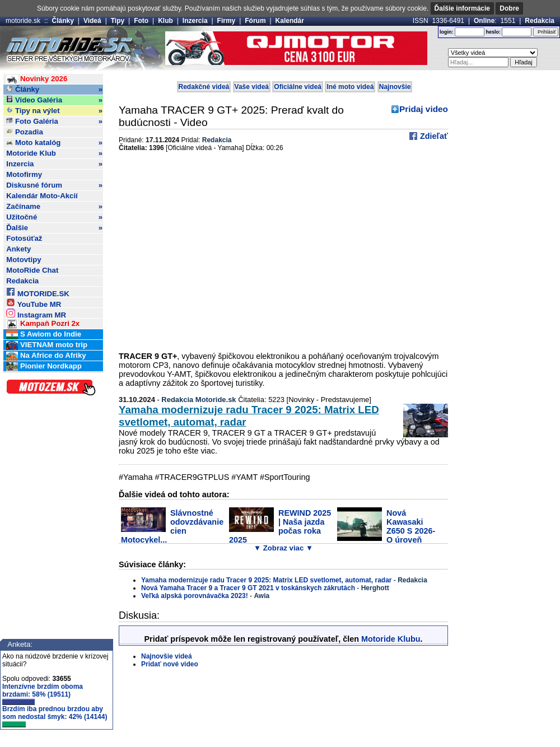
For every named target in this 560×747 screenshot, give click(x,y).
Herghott (375, 588)
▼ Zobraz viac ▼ (283, 548)
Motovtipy (24, 260)
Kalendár (290, 21)
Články (63, 21)
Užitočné (54, 217)
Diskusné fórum (54, 185)
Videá (92, 21)
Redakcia (540, 21)
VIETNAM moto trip (47, 345)
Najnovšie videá (167, 656)
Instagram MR (36, 313)
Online (484, 21)
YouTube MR (34, 303)
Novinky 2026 (37, 79)
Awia (262, 596)
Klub (165, 21)
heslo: (493, 32)
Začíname (54, 207)
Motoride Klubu (391, 639)
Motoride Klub (54, 153)
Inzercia (195, 21)
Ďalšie (54, 228)
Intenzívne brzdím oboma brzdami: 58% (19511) (43, 694)
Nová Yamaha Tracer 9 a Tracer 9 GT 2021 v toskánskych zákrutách (248, 588)
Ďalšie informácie (462, 8)
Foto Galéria (54, 122)
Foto (141, 21)
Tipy (118, 21)
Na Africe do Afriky (46, 356)
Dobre (509, 8)
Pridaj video (424, 109)
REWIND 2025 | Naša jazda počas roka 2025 (280, 526)
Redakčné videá (204, 87)
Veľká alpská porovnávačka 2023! (195, 596)
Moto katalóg (54, 143)
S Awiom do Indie (44, 335)
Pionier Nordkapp (44, 367)
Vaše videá (252, 87)
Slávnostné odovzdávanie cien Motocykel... (172, 526)
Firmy (227, 21)
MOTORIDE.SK (38, 292)
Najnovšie (395, 87)
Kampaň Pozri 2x (43, 324)
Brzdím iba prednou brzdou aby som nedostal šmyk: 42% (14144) (55, 716)
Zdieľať (433, 136)
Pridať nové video (170, 664)
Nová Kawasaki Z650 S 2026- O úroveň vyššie (386, 531)
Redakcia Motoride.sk (199, 400)
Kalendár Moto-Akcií (42, 196)
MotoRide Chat (32, 270)
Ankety (18, 249)
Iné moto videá (350, 87)
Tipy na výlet (54, 111)
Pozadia (25, 132)
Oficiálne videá (298, 87)
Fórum (255, 21)
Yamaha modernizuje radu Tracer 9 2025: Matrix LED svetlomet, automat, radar (267, 580)
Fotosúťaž (24, 238)
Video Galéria (54, 100)
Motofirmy (24, 174)
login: (447, 32)
